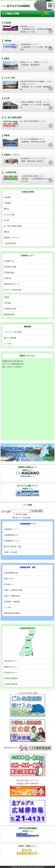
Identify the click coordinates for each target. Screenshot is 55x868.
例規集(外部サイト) (11, 284)
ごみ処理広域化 (10, 243)
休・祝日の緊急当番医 (13, 226)
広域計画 (7, 278)
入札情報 (7, 303)
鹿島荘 (6, 209)
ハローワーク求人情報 (13, 332)
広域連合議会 (9, 273)
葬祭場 (6, 232)
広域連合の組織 (10, 267)
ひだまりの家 (9, 215)
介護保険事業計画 (11, 573)
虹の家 (6, 220)
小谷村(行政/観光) (11, 684)
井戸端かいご (9, 584)
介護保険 (7, 203)
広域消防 (7, 197)
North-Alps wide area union (25, 867)
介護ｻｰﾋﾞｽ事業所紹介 (12, 596)
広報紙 (6, 297)
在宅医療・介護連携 (12, 602)
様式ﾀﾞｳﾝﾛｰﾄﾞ (9, 579)
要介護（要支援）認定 (13, 547)
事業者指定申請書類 (12, 613)
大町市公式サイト (11, 661)
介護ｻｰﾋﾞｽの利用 (10, 552)
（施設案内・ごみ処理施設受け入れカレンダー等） (28, 177)
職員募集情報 (9, 315)
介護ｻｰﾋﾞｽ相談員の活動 (13, 590)
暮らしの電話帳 (10, 338)
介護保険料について (12, 541)
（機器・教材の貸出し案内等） (28, 159)
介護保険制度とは (11, 535)
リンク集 (7, 344)
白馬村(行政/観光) (11, 678)
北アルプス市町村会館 (13, 290)
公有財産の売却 (10, 309)
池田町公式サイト (11, 667)
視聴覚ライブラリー (12, 238)
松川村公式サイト (11, 673)
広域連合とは (9, 261)
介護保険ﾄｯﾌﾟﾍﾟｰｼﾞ (11, 529)
